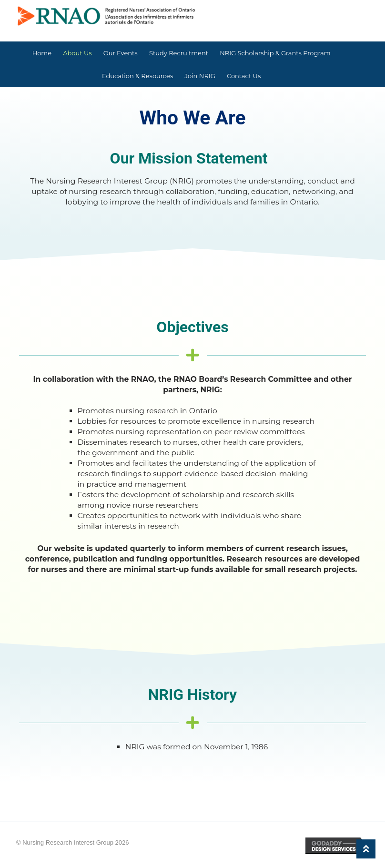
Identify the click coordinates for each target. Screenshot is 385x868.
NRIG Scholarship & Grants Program (275, 53)
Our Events (121, 53)
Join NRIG (200, 76)
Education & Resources (137, 76)
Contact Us (244, 76)
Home (42, 53)
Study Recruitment (179, 53)
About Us (77, 53)
